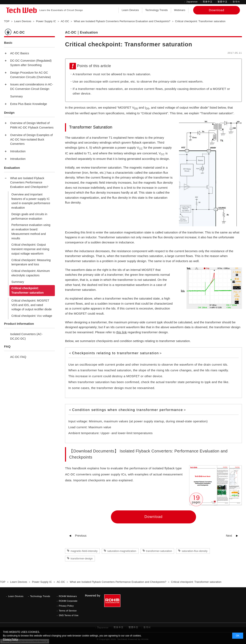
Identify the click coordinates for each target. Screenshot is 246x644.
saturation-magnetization (122, 551)
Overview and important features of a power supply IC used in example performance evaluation (31, 201)
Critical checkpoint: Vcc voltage (32, 316)
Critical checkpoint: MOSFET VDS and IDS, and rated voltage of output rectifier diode (31, 305)
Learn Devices (130, 10)
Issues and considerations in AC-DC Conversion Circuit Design (32, 87)
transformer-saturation (159, 551)
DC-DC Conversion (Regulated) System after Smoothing (31, 63)
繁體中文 (222, 2)
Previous (81, 536)
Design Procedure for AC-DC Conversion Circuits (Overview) (30, 75)
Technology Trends (157, 10)
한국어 (236, 2)
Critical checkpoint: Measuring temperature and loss (31, 262)
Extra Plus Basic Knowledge (29, 104)
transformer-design (82, 558)
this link (122, 332)
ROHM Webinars (68, 596)
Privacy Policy (66, 606)
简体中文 (208, 2)
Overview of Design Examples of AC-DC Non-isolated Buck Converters (31, 139)
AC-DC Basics (20, 53)
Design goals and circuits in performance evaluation (29, 216)
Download (153, 517)
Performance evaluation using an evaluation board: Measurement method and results (31, 232)
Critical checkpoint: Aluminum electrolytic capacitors (31, 273)
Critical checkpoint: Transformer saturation (28, 290)
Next (229, 536)
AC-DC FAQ (18, 357)
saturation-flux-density (195, 551)
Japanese (192, 2)
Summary (16, 96)
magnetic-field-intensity (84, 551)
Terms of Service (68, 611)
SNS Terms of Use (69, 615)
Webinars (180, 10)
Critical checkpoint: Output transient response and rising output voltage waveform (30, 249)
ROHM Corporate (68, 601)
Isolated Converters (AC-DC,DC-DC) (26, 336)
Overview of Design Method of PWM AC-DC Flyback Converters (32, 125)
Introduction (18, 151)
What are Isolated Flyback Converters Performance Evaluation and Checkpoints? (29, 183)
